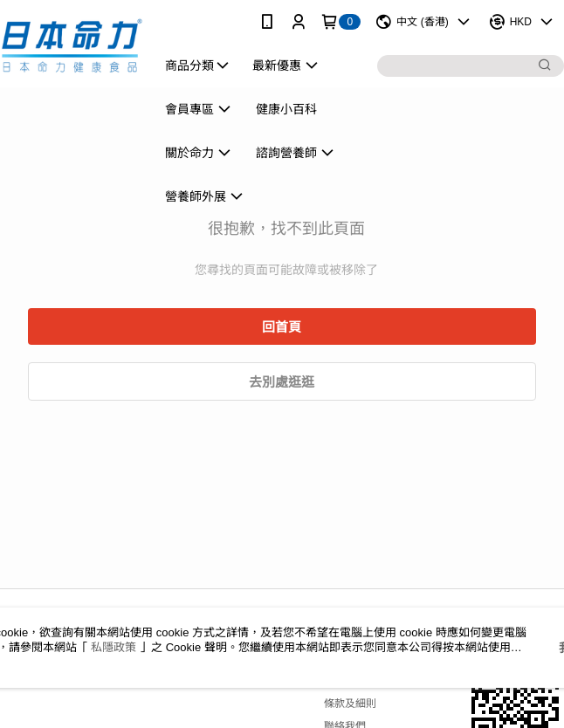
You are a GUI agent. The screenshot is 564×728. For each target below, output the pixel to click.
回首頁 (282, 327)
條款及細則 (350, 704)
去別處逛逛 (282, 382)
